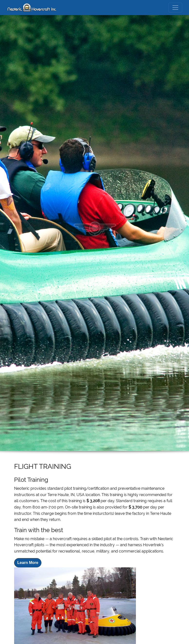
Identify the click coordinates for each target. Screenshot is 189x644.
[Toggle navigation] (175, 8)
